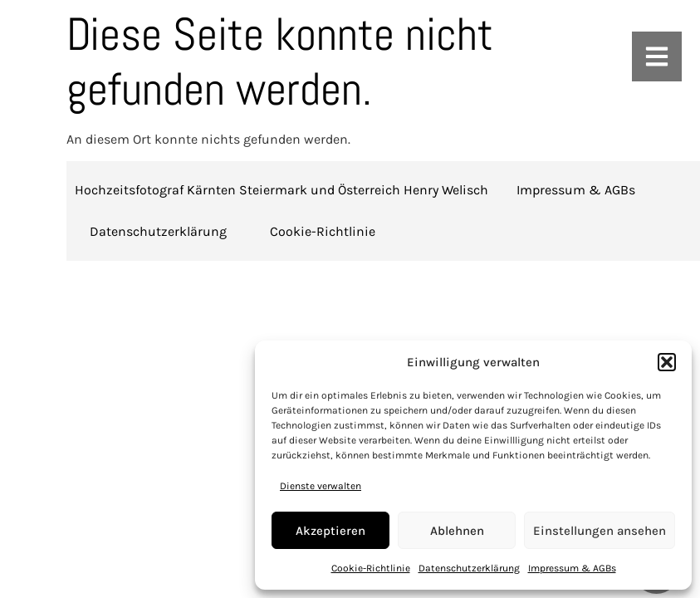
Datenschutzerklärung (469, 568)
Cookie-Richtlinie (371, 568)
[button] (667, 362)
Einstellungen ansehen (600, 531)
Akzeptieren (330, 531)
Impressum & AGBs (572, 568)
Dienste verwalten (321, 486)
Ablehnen (457, 531)
